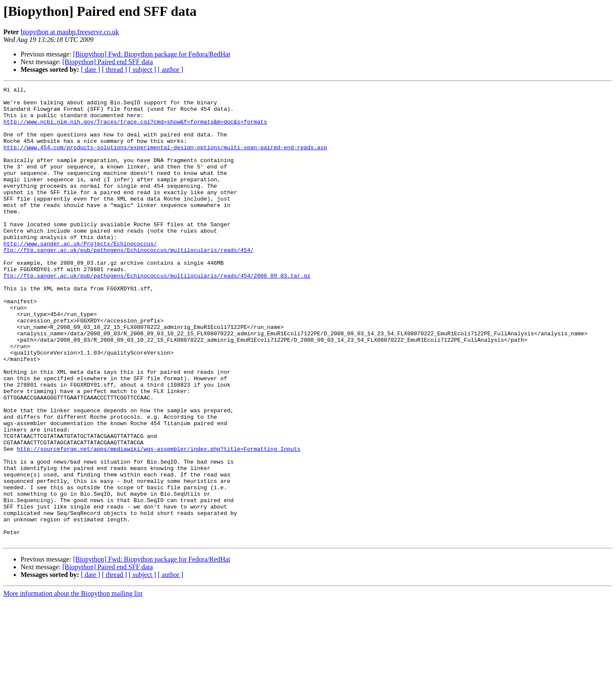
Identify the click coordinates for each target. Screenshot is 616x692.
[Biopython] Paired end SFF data (108, 62)
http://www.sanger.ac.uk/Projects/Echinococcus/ (80, 275)
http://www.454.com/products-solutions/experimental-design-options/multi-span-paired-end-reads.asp (165, 160)
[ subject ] (142, 69)
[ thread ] (114, 69)
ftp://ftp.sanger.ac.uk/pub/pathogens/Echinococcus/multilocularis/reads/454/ (129, 283)
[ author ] (171, 69)
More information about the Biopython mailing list (73, 685)
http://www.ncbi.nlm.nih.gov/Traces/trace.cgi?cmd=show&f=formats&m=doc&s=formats (135, 129)
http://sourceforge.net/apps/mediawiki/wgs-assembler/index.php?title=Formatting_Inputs (158, 522)
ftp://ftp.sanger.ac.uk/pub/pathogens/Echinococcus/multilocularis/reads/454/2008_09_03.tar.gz (157, 314)
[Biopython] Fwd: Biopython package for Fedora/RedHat (152, 54)
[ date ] (90, 69)
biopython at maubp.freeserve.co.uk (70, 32)
